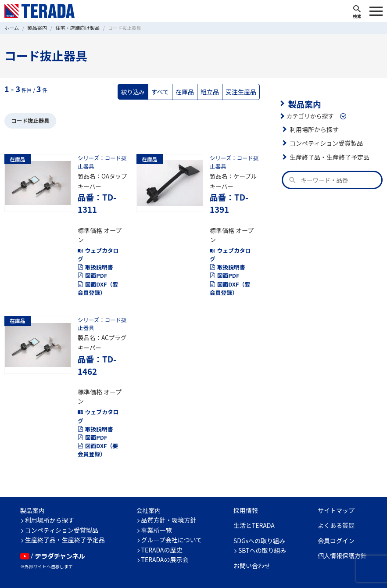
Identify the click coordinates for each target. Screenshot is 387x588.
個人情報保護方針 (342, 526)
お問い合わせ (252, 536)
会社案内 (149, 481)
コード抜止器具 (29, 120)
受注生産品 (242, 91)
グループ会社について (172, 510)
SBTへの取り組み (262, 521)
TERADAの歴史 (162, 520)
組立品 (212, 91)
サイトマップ (336, 481)
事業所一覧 (157, 501)
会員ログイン (336, 511)
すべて (163, 91)
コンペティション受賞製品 (325, 142)
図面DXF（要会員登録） (100, 273)
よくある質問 (336, 496)
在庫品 (188, 91)
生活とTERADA (254, 496)
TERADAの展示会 (165, 530)
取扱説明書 (95, 253)
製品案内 (304, 103)
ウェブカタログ (97, 241)
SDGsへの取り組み (259, 511)
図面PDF (92, 261)
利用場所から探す (313, 129)
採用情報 (246, 481)
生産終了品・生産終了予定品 (328, 156)
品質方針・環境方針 (169, 491)
